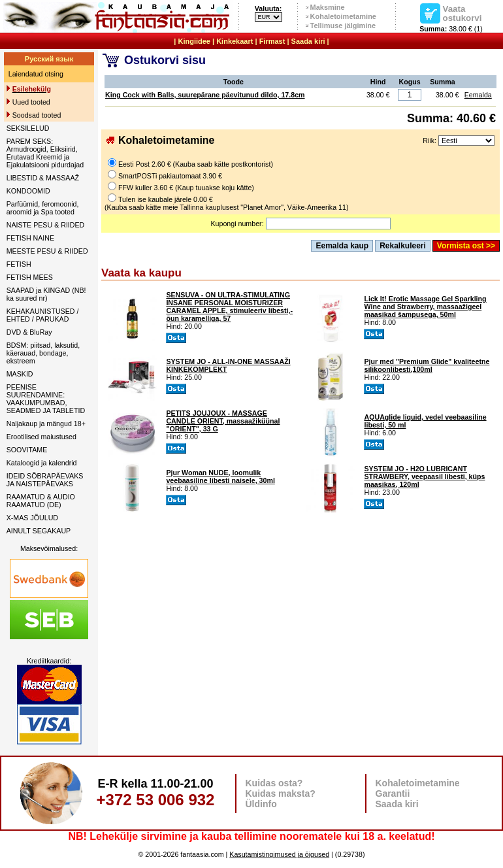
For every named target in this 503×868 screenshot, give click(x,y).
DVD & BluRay (29, 332)
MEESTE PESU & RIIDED (47, 251)
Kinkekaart (235, 41)
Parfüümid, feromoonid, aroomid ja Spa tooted (43, 208)
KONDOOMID (28, 191)
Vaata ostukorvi (462, 13)
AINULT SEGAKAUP (39, 531)
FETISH (19, 264)
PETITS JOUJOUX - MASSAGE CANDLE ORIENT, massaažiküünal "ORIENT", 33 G (223, 421)
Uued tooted (31, 102)
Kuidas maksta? (281, 793)
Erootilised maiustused (41, 437)
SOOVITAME (27, 450)
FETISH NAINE (30, 238)
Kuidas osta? (274, 783)
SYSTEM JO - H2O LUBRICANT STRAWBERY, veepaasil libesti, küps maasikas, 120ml (424, 476)
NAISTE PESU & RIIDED (46, 225)
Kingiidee (194, 41)
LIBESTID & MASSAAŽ (43, 178)
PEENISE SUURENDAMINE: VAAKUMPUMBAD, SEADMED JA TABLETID (46, 399)
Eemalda (478, 95)
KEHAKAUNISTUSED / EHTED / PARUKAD (43, 315)
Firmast (272, 41)
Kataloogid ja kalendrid (42, 463)
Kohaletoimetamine (343, 16)
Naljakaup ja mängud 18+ (46, 424)
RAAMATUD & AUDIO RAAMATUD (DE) (41, 501)
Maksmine (328, 7)
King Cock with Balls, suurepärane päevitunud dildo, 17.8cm (205, 95)
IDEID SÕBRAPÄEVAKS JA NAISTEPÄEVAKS (45, 480)
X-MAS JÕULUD (32, 518)
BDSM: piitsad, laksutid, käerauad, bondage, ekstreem (43, 353)
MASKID (20, 374)
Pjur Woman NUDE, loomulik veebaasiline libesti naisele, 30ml (220, 476)
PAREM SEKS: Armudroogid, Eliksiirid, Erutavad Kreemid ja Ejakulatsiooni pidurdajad (45, 153)
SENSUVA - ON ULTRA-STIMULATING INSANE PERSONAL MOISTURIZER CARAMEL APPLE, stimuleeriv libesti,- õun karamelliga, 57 (229, 307)
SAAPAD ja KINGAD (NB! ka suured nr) (46, 294)
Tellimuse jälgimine (343, 25)
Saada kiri (308, 41)
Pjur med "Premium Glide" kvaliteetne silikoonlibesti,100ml (427, 365)
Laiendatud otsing (36, 74)
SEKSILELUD (28, 128)
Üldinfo (261, 804)
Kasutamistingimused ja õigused (279, 854)
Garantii (393, 793)
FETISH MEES (30, 277)
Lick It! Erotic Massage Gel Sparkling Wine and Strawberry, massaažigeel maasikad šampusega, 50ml (425, 307)
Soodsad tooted (37, 115)
